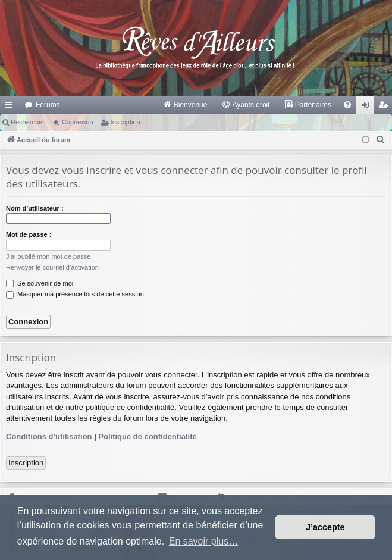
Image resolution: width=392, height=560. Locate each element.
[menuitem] (185, 105)
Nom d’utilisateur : (35, 208)
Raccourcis (11, 107)
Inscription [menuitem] (386, 107)
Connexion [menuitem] (368, 107)
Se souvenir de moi (40, 283)
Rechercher (28, 122)
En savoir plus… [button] (204, 541)
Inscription (126, 122)
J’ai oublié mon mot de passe (48, 256)
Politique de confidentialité (147, 437)
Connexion (78, 122)
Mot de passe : (29, 234)
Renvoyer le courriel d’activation (52, 267)
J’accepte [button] (325, 527)
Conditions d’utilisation (49, 437)
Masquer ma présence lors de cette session (75, 294)
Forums (48, 105)
